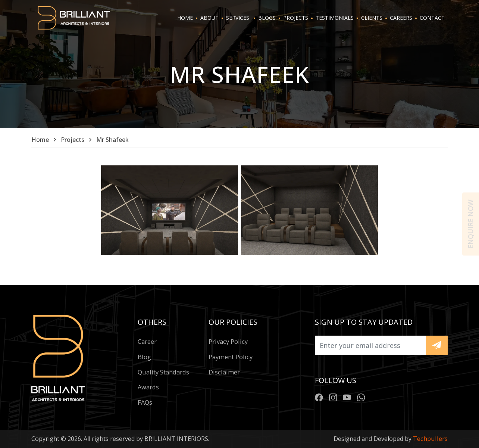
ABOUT (209, 18)
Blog (144, 357)
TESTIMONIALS (335, 18)
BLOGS (267, 18)
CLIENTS (372, 18)
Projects (73, 140)
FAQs (145, 402)
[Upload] (371, 345)
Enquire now (470, 224)
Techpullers (430, 438)
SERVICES (238, 18)
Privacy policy (228, 341)
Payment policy (231, 357)
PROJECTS (296, 18)
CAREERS (401, 18)
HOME (185, 18)
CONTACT (432, 18)
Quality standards (163, 372)
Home (40, 140)
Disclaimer (224, 372)
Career (147, 341)
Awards (148, 387)
